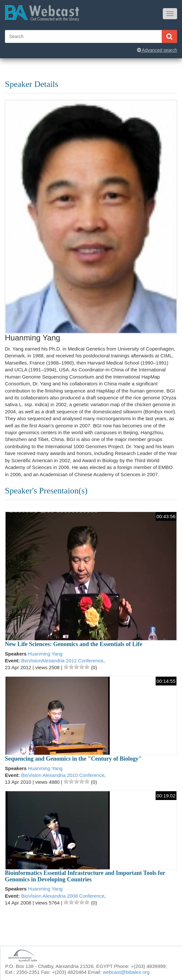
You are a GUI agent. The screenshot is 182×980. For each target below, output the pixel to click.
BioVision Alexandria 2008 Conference (63, 896)
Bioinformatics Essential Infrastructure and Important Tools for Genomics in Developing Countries (85, 876)
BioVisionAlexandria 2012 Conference (62, 661)
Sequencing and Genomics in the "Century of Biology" (73, 759)
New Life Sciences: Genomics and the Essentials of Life (74, 644)
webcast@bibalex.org (126, 972)
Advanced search (157, 50)
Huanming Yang (45, 654)
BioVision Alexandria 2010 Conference (63, 775)
